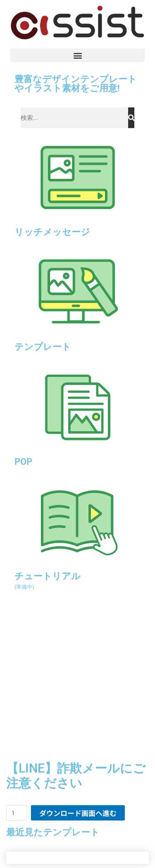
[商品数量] (17, 813)
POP (23, 461)
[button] (77, 55)
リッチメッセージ (52, 232)
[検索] (131, 118)
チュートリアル (48, 580)
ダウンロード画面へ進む (78, 813)
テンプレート (43, 347)
